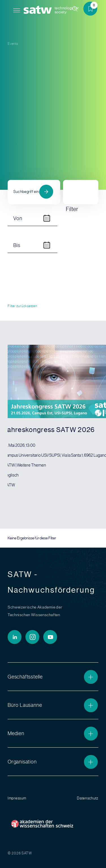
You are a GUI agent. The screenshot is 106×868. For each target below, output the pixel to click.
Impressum (17, 798)
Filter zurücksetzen (22, 306)
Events (13, 44)
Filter (73, 193)
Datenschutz (88, 798)
